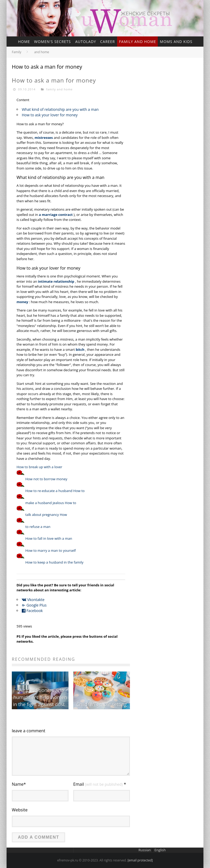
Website (20, 810)
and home (42, 52)
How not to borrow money (46, 479)
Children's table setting (102, 704)
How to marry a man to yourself (50, 550)
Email (100, 784)
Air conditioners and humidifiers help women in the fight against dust (40, 697)
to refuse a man (38, 527)
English (160, 850)
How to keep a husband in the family (54, 562)
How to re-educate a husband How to (55, 491)
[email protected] (140, 860)
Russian (145, 850)
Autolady (86, 42)
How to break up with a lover (39, 467)
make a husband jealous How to (51, 503)
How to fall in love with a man (49, 538)
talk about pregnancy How (46, 515)
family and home (137, 42)
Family (17, 52)
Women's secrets (52, 42)
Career (107, 42)
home (24, 42)
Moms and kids (176, 42)
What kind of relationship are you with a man (60, 109)
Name (19, 784)
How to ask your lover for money (50, 115)
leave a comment (29, 731)
